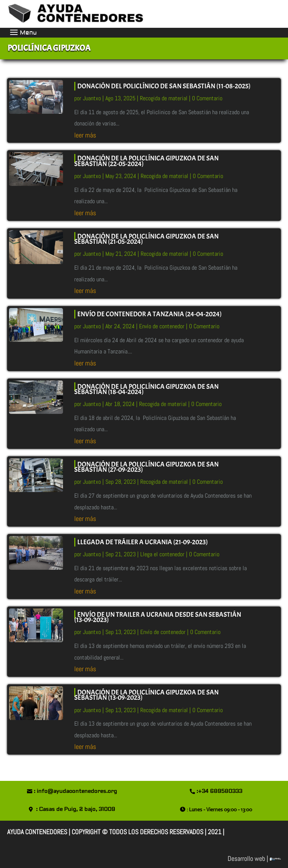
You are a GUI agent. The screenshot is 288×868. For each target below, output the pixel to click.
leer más (85, 135)
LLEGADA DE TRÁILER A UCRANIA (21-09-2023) (142, 542)
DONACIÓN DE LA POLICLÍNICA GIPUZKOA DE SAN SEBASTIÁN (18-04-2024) (146, 389)
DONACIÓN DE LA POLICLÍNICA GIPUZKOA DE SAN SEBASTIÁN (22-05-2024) (146, 161)
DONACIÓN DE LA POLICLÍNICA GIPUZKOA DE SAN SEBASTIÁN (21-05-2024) (146, 239)
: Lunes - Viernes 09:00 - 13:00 (219, 809)
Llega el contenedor (162, 554)
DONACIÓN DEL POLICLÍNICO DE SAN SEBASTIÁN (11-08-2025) (164, 86)
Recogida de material (164, 98)
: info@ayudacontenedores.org (75, 791)
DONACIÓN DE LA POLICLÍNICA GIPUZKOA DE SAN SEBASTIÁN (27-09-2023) (146, 467)
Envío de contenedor (162, 326)
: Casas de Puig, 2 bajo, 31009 (76, 809)
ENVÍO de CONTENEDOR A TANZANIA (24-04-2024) (149, 314)
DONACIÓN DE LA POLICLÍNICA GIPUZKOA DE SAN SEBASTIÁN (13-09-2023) (146, 695)
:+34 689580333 (219, 791)
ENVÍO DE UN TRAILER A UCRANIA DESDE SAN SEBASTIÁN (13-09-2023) (158, 617)
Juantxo (92, 98)
